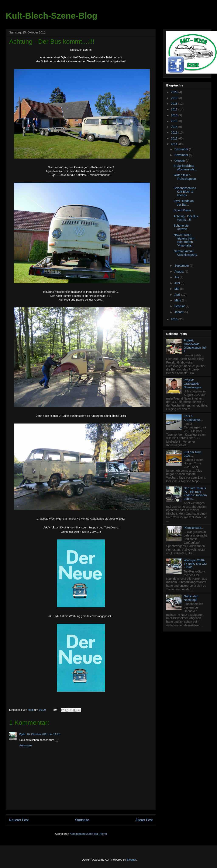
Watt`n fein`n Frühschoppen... (186, 179)
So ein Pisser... (184, 210)
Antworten (26, 745)
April (178, 295)
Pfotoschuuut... (194, 528)
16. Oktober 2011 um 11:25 (43, 734)
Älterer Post (144, 820)
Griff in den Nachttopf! (191, 598)
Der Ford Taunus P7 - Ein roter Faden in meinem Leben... (195, 493)
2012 (175, 138)
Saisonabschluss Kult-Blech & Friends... (185, 192)
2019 (175, 98)
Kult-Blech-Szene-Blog (51, 16)
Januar (179, 312)
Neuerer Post (19, 820)
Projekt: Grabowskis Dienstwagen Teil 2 (195, 346)
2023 (175, 92)
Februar (180, 306)
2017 (175, 109)
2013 (175, 132)
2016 (175, 115)
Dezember (182, 149)
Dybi (22, 734)
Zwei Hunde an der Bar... (184, 203)
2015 (175, 121)
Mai (177, 289)
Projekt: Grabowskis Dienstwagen (192, 384)
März (178, 300)
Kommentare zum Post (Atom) (88, 834)
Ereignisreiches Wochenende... (185, 168)
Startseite (82, 820)
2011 (175, 144)
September (182, 266)
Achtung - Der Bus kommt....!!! (186, 218)
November (182, 155)
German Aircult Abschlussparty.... (186, 255)
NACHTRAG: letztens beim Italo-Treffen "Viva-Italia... (184, 240)
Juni (178, 283)
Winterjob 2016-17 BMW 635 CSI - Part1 (195, 564)
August (179, 272)
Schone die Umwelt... (181, 227)
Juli (177, 277)
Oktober (180, 161)
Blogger (131, 860)
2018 (175, 104)
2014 (175, 127)
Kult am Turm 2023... (193, 454)
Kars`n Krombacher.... (194, 418)
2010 (175, 319)
